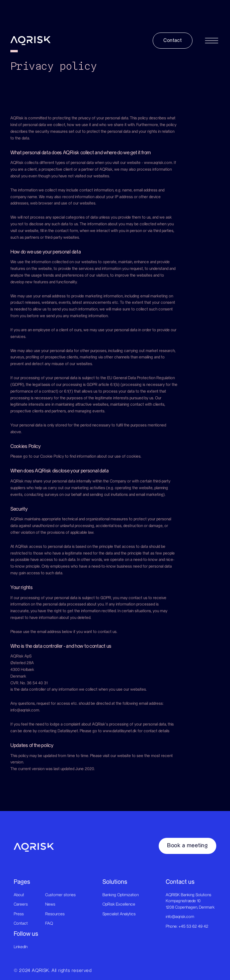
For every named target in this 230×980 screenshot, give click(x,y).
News (50, 904)
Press (19, 914)
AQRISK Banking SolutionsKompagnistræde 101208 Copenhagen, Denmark (190, 901)
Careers (21, 904)
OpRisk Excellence (119, 904)
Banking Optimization (121, 895)
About (19, 895)
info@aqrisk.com (180, 917)
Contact (21, 923)
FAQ (49, 923)
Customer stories (60, 895)
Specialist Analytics (119, 914)
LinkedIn (21, 947)
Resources (55, 914)
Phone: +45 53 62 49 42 (187, 926)
